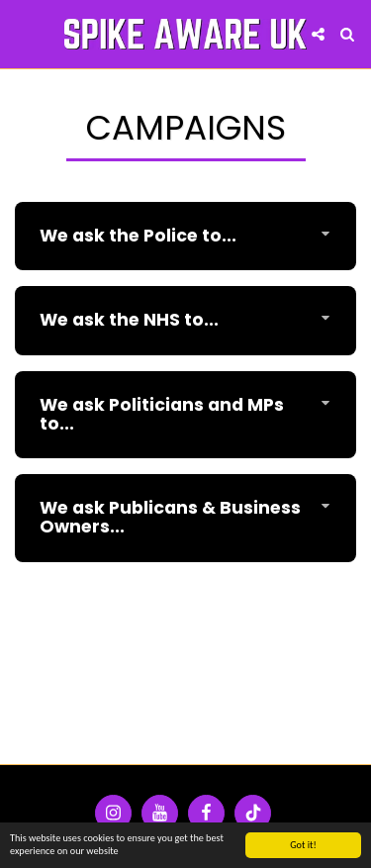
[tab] (185, 236)
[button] (22, 34)
